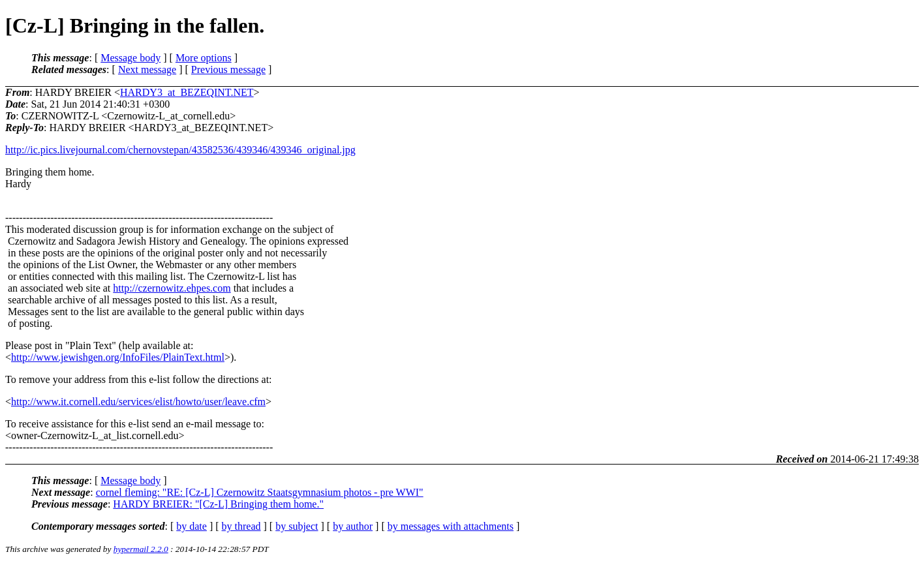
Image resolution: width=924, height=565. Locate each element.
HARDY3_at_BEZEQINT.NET (187, 92)
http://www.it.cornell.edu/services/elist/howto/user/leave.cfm (138, 402)
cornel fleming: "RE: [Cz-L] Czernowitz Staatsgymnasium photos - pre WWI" (260, 492)
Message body (131, 58)
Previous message (228, 69)
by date (192, 526)
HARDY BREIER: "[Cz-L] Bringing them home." (218, 504)
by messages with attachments (451, 526)
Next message (147, 69)
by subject (297, 526)
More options (204, 58)
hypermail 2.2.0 (141, 549)
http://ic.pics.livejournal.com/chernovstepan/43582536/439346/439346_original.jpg (180, 150)
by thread (241, 526)
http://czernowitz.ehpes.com (172, 288)
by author (353, 526)
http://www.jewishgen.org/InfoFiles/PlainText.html (118, 357)
